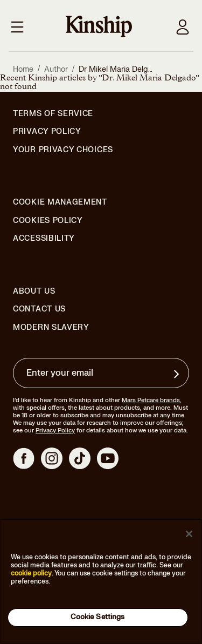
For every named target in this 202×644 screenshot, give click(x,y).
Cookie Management (60, 202)
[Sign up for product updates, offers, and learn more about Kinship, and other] (178, 374)
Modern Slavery (51, 328)
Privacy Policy (47, 132)
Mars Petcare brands (151, 400)
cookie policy (31, 573)
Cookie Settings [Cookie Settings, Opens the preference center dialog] (98, 617)
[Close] (189, 534)
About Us (34, 291)
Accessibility (44, 239)
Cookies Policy (48, 221)
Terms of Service (53, 114)
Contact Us (39, 309)
